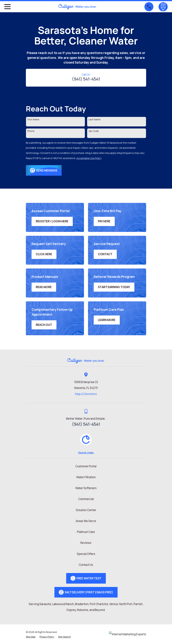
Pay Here (104, 221)
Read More (44, 287)
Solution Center (86, 510)
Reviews (86, 543)
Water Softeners (86, 488)
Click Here (44, 254)
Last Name (94, 120)
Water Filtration (86, 477)
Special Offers (86, 554)
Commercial (86, 499)
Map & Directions (86, 394)
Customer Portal (86, 466)
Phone (31, 131)
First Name (33, 120)
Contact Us (86, 565)
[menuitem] (31, 637)
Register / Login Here (52, 221)
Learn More (107, 320)
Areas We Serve (86, 521)
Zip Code (94, 131)
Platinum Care (86, 532)
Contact (105, 254)
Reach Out (44, 325)
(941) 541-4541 (86, 79)
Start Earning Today (114, 287)
